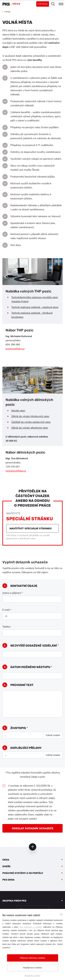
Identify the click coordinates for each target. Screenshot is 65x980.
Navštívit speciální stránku (31, 528)
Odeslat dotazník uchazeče (33, 828)
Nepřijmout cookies (32, 968)
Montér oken (18, 411)
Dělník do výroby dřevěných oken (30, 428)
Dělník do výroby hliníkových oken (30, 416)
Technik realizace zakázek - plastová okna (35, 307)
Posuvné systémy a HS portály (23, 873)
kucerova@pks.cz (15, 349)
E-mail (7, 610)
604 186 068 (13, 344)
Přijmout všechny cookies (33, 958)
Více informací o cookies (31, 927)
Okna (6, 860)
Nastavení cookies (32, 976)
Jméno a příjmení (13, 593)
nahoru (33, 847)
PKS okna (8, 880)
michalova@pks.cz (16, 471)
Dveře (6, 866)
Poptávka (43, 4)
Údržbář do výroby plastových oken (31, 422)
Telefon (6, 627)
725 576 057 (13, 467)
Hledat (53, 4)
